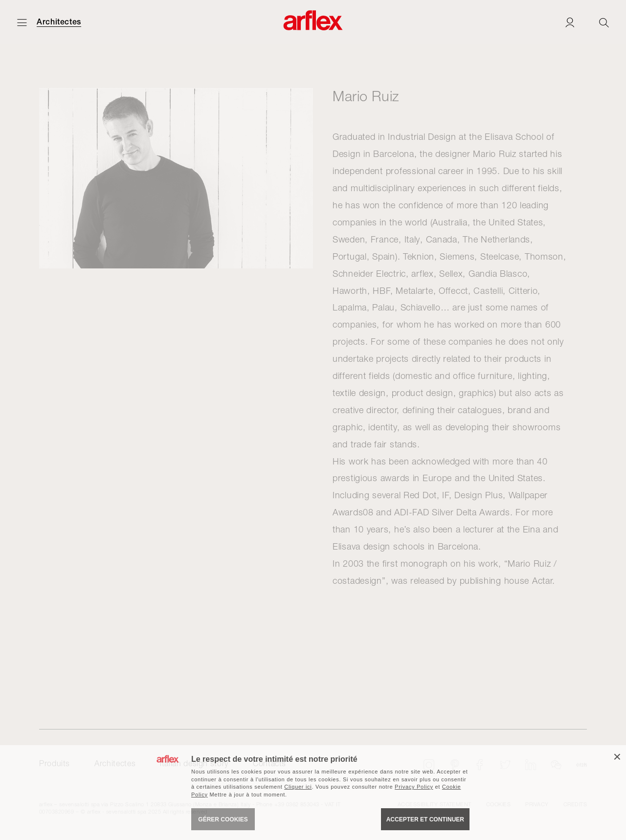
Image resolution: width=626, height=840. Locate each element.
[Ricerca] (604, 22)
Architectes (59, 22)
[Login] (570, 22)
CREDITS (575, 804)
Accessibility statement (435, 804)
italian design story (194, 763)
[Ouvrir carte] (22, 22)
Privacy (537, 804)
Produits (55, 763)
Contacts (269, 763)
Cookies (498, 804)
